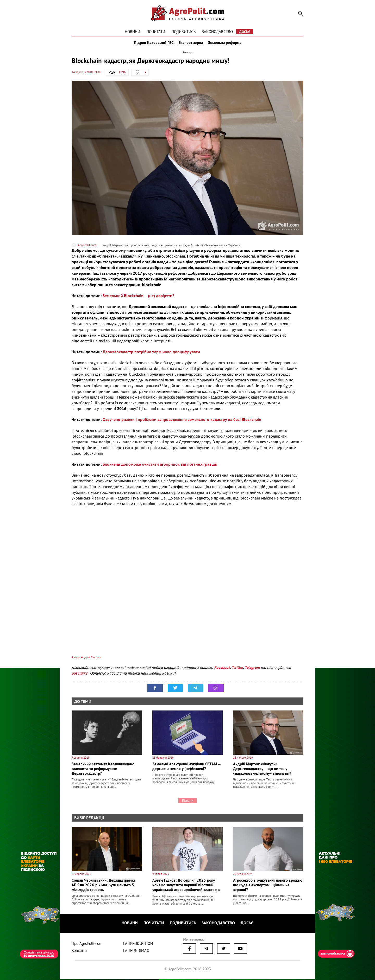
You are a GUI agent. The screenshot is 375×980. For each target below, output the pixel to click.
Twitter (238, 670)
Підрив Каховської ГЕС (153, 44)
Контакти (79, 952)
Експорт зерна (191, 44)
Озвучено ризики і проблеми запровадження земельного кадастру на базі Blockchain (182, 422)
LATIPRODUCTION (138, 944)
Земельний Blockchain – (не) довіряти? (138, 298)
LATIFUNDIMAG (136, 952)
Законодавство (217, 32)
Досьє (245, 32)
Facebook (222, 670)
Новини (132, 32)
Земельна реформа (226, 44)
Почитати (156, 32)
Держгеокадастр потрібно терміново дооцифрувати (151, 354)
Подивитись (183, 32)
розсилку (80, 675)
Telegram (252, 670)
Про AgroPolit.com (87, 944)
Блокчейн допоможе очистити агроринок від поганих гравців (160, 467)
